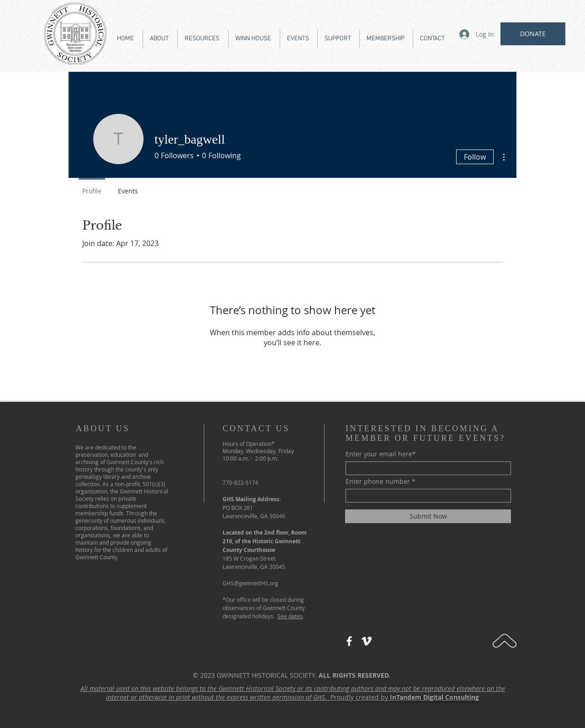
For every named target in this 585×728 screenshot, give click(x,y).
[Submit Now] (428, 516)
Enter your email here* (381, 454)
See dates (290, 616)
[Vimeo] (367, 641)
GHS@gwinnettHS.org (250, 583)
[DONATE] (533, 34)
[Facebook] (349, 641)
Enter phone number (378, 482)
